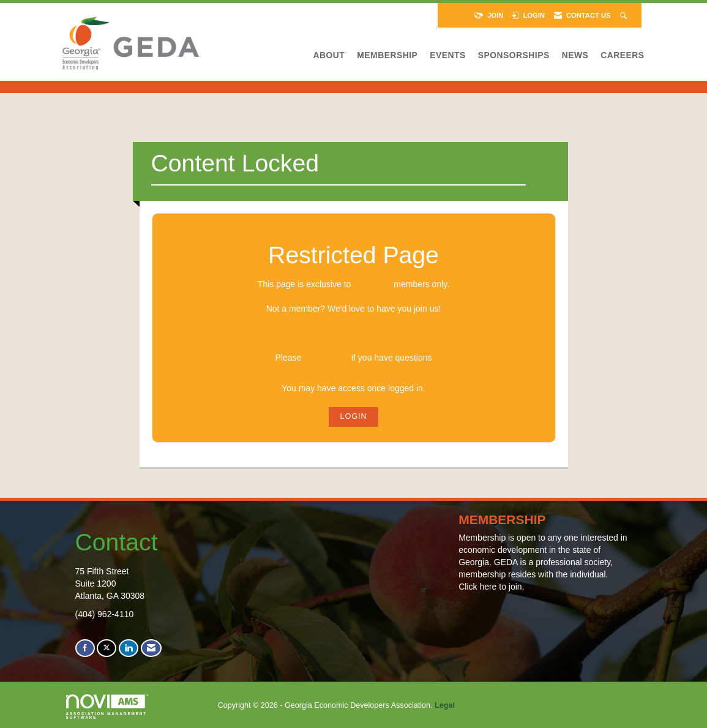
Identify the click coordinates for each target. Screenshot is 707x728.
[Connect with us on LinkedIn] (129, 648)
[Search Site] (625, 15)
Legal (445, 705)
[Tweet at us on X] (107, 648)
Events (447, 55)
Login (353, 416)
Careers (622, 55)
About (329, 55)
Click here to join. (491, 587)
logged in (372, 284)
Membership (387, 55)
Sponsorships (514, 55)
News (575, 55)
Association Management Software (107, 707)
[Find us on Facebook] (85, 648)
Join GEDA (353, 333)
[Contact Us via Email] (151, 648)
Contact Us (326, 358)
